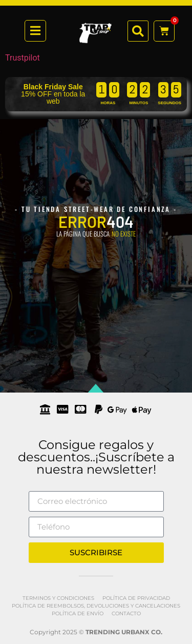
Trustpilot (23, 58)
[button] (138, 31)
